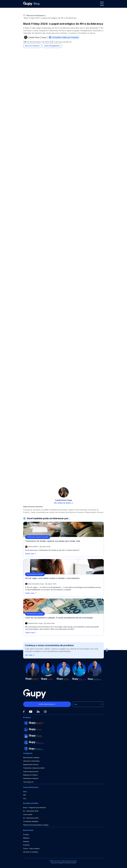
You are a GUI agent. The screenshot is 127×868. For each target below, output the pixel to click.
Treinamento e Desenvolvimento (34, 768)
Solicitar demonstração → (47, 704)
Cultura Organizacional (31, 772)
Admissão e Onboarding (31, 761)
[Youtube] (31, 712)
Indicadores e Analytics (31, 778)
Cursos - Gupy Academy (31, 849)
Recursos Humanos (36, 15)
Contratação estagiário (31, 821)
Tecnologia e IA (28, 782)
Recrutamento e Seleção (31, 758)
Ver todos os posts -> (63, 503)
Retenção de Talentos (30, 775)
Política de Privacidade (57, 863)
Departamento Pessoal (31, 765)
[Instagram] (45, 712)
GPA (25, 795)
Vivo (25, 799)
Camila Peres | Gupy (37, 38)
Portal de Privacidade (70, 863)
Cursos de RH (28, 815)
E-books (26, 835)
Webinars (26, 838)
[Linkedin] (38, 711)
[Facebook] (24, 712)
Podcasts (26, 845)
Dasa (25, 792)
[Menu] (102, 4)
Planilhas (26, 842)
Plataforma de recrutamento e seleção (36, 825)
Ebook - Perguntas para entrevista (35, 808)
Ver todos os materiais (31, 852)
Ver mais (30, 655)
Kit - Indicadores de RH (31, 811)
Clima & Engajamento (52, 46)
